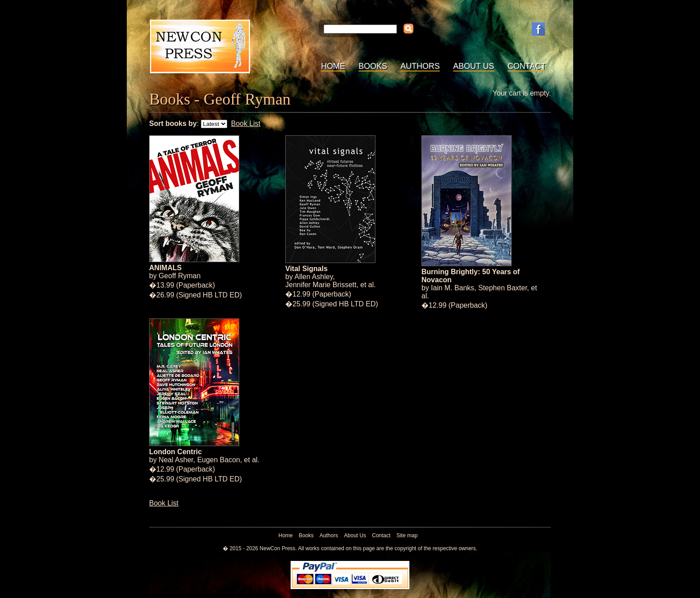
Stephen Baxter (502, 288)
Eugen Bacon (219, 460)
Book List (246, 123)
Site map (407, 535)
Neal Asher (176, 460)
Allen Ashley (313, 277)
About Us (474, 66)
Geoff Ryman (179, 276)
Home (333, 66)
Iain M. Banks (452, 288)
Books (373, 66)
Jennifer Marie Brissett (321, 285)
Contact (527, 66)
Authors (420, 66)
